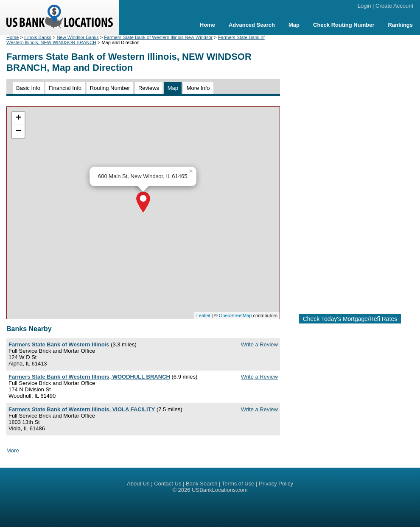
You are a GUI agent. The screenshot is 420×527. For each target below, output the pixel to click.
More (13, 450)
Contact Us (168, 484)
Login (364, 6)
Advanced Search (252, 25)
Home (207, 25)
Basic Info (28, 88)
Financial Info (65, 88)
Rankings (400, 25)
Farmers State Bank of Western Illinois (59, 344)
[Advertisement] (350, 171)
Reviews (149, 88)
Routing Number (110, 88)
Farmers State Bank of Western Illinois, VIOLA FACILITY (82, 409)
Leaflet (203, 315)
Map (294, 25)
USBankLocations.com (220, 490)
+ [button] (18, 118)
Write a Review (259, 344)
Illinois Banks (38, 37)
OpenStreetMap (235, 315)
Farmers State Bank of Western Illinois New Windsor (158, 37)
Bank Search (202, 484)
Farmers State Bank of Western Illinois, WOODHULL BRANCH (89, 377)
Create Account (394, 6)
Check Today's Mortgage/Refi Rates (350, 319)
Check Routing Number (344, 25)
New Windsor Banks (78, 37)
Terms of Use (238, 484)
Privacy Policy (276, 484)
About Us (138, 484)
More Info (198, 88)
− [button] (18, 131)
